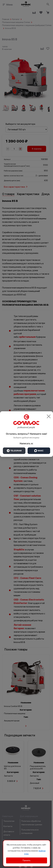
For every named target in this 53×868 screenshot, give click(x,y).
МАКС (39, 451)
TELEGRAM (14, 451)
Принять (26, 860)
